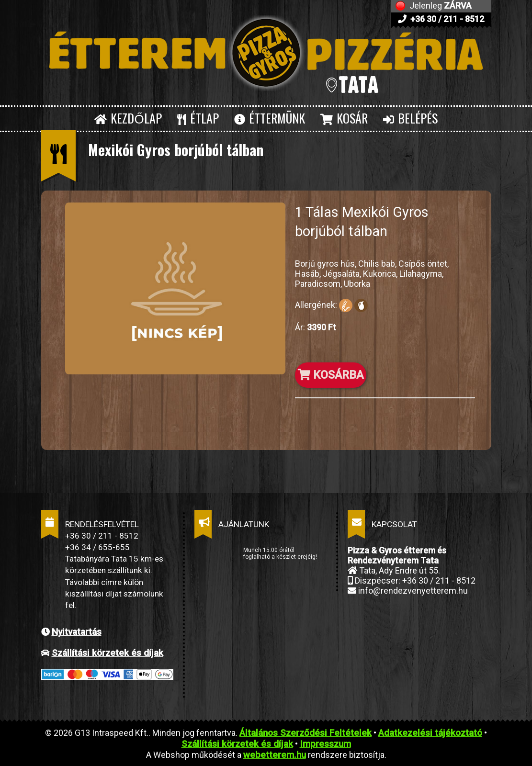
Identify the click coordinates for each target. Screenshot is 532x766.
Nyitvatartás (77, 632)
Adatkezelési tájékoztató (430, 733)
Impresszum (325, 744)
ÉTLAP (198, 118)
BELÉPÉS (410, 118)
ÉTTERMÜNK (270, 118)
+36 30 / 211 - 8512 (441, 19)
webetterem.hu (275, 755)
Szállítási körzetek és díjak (108, 653)
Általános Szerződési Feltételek (306, 733)
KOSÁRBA (331, 375)
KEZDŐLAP (128, 118)
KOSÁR (344, 118)
